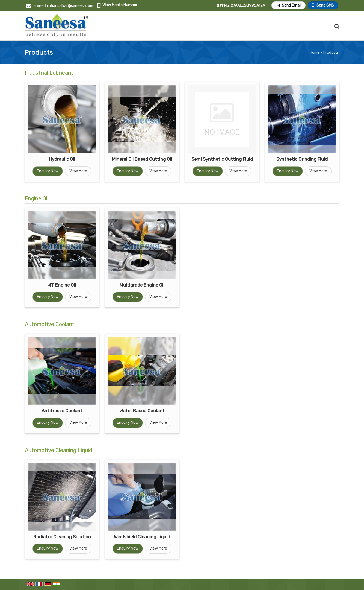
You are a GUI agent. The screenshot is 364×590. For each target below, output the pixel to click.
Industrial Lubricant (49, 73)
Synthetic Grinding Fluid (302, 159)
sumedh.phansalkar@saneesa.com (64, 6)
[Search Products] (336, 26)
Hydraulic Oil (62, 159)
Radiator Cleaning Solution (62, 537)
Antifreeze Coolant (62, 411)
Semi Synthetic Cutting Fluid (222, 159)
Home (315, 52)
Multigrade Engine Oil (142, 285)
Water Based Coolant (142, 411)
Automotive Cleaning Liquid (58, 450)
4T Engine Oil (62, 285)
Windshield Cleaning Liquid (142, 537)
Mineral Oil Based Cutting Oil (142, 159)
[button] (120, 5)
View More (78, 171)
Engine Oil (37, 199)
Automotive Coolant (50, 324)
